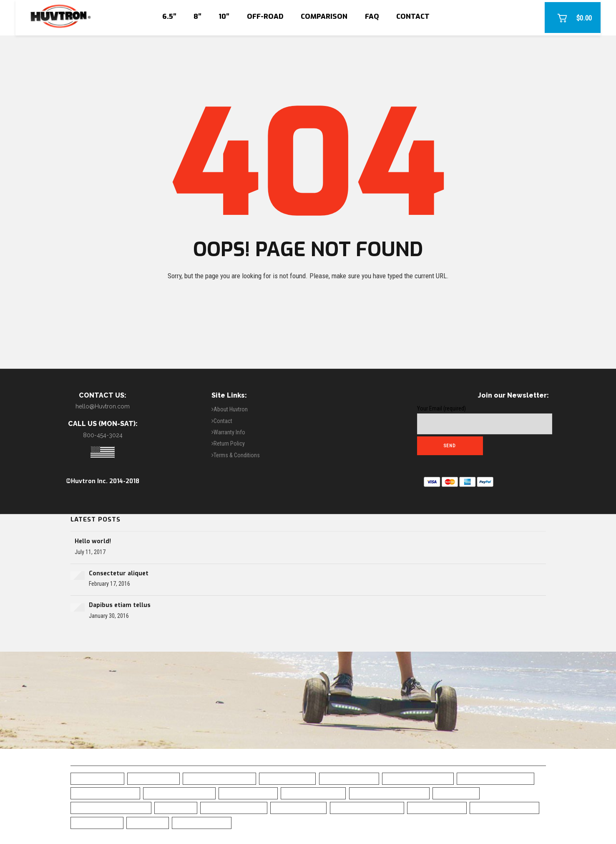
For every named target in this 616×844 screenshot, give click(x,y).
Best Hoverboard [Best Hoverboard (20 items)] (287, 778)
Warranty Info (229, 432)
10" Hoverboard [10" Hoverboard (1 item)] (153, 778)
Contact (413, 16)
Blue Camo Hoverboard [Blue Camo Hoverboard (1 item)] (418, 778)
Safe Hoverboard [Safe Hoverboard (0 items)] (298, 807)
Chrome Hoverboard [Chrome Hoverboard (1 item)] (313, 793)
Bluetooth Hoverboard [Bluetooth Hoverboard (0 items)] (179, 793)
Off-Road (265, 16)
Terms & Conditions (237, 455)
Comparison (324, 16)
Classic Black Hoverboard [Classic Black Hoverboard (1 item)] (389, 793)
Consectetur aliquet (119, 573)
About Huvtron (231, 409)
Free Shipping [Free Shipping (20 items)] (456, 793)
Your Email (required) (485, 420)
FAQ (372, 16)
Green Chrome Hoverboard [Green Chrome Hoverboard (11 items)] (111, 807)
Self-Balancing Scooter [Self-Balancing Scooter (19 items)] (367, 807)
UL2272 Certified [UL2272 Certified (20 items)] (97, 823)
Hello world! (93, 541)
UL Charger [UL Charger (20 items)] (148, 823)
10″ (224, 16)
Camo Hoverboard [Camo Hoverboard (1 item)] (248, 793)
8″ (197, 16)
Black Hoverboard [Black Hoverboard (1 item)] (349, 778)
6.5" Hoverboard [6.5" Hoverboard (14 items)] (97, 778)
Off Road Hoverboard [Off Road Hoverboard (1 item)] (234, 807)
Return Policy (229, 443)
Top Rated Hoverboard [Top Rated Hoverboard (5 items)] (504, 807)
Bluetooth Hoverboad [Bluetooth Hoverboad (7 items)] (105, 793)
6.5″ (169, 16)
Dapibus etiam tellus (120, 605)
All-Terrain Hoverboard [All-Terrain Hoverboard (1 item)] (219, 778)
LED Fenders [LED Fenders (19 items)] (176, 807)
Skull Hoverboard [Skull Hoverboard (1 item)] (437, 807)
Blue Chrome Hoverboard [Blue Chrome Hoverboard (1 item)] (495, 778)
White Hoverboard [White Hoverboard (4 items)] (202, 823)
